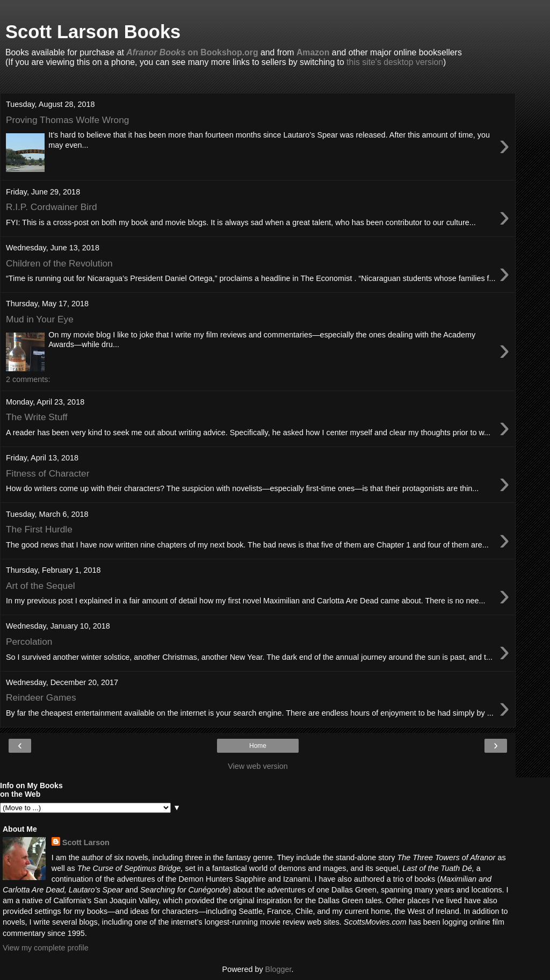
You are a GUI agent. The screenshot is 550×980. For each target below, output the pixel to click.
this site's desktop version (395, 62)
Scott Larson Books (93, 32)
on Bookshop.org (192, 52)
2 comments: (28, 379)
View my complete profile (46, 948)
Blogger (278, 969)
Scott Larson (86, 842)
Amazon (313, 52)
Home (258, 746)
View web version (258, 766)
